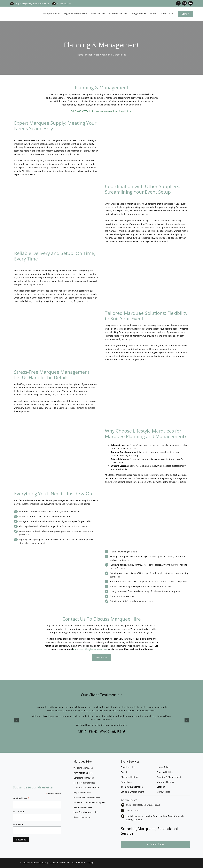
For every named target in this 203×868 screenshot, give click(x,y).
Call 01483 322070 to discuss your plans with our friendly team (101, 111)
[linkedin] (190, 3)
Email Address (21, 799)
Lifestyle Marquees (32, 863)
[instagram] (184, 3)
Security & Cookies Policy (61, 863)
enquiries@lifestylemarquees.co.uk (32, 4)
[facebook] (178, 3)
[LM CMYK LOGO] (25, 9)
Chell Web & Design (85, 863)
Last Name (18, 824)
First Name (18, 812)
